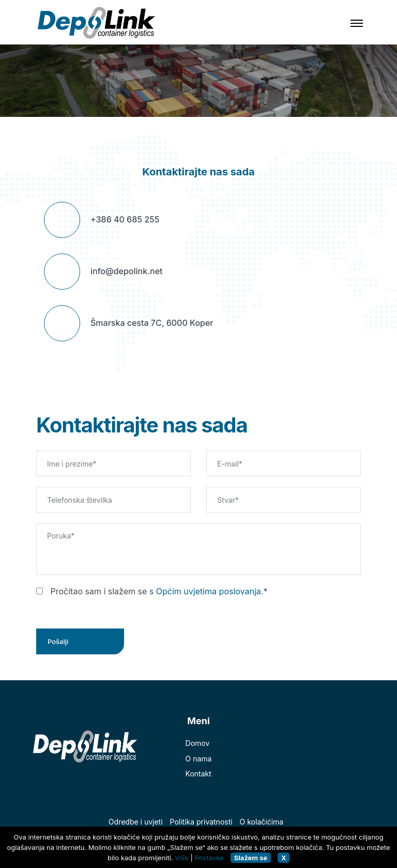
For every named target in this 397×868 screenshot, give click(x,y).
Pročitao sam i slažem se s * (152, 591)
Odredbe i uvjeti (136, 822)
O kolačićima (262, 822)
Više (182, 858)
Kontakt (198, 774)
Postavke (209, 858)
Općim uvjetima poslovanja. (210, 591)
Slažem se (251, 858)
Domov (198, 743)
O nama (199, 759)
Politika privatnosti (201, 822)
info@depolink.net (126, 271)
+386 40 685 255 (125, 219)
